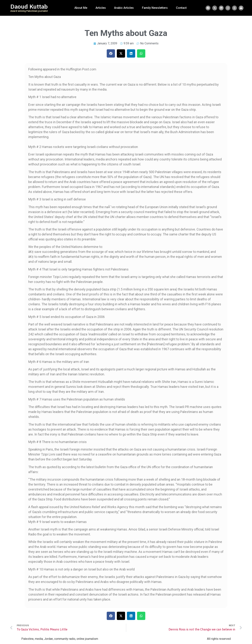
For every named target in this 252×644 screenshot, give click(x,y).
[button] (111, 53)
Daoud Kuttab (29, 7)
